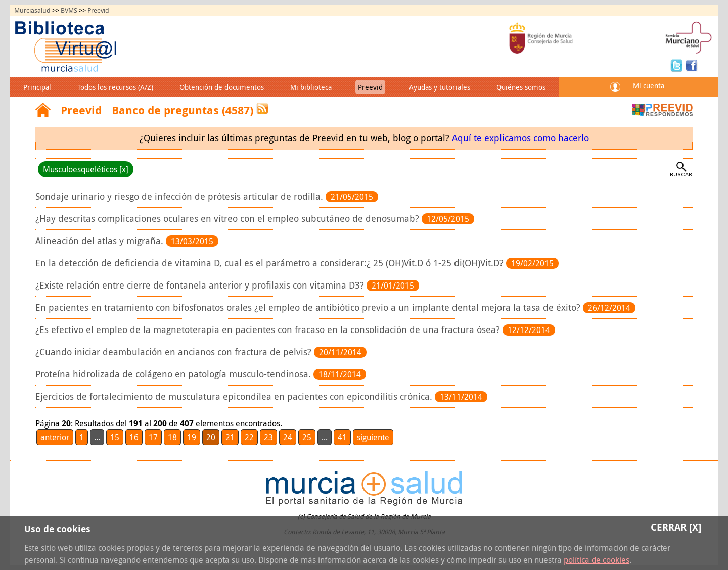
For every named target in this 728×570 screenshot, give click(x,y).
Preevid (98, 10)
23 (268, 437)
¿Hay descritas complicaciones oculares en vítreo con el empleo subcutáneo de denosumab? (229, 219)
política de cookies (597, 560)
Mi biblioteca (311, 87)
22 (249, 437)
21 (230, 437)
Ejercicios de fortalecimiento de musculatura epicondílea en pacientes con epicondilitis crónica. (235, 396)
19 (192, 437)
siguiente (373, 437)
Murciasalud (32, 10)
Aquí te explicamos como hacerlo (520, 138)
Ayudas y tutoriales (440, 87)
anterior (55, 437)
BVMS (69, 10)
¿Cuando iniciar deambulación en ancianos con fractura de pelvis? (175, 352)
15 (115, 437)
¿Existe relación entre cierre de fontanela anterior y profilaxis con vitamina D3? (201, 285)
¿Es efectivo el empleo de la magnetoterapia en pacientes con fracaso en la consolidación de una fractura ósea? (269, 330)
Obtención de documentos (222, 87)
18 (172, 437)
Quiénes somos (521, 87)
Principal (37, 87)
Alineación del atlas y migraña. (101, 241)
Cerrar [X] (676, 527)
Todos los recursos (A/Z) (115, 87)
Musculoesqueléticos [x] (86, 169)
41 (342, 437)
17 (153, 437)
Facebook (692, 65)
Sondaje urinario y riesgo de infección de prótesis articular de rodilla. (180, 196)
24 (288, 437)
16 (134, 437)
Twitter (678, 65)
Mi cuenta (649, 86)
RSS (262, 108)
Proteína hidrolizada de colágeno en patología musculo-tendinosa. (174, 374)
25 (307, 437)
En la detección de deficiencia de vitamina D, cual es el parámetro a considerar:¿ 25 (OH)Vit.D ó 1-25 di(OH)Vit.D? (271, 263)
